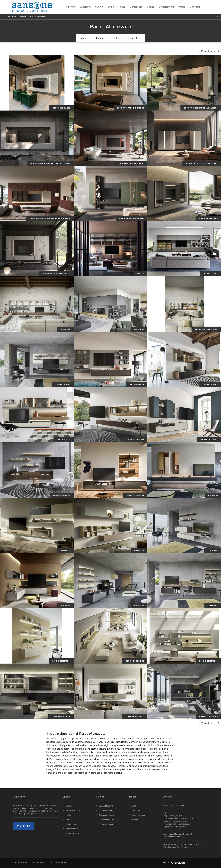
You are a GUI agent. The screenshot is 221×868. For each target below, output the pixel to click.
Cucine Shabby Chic (107, 824)
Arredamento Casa (22, 17)
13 (218, 51)
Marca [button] (84, 38)
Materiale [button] (101, 38)
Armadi (135, 820)
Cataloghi (85, 7)
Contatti (195, 7)
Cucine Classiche (106, 810)
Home (9, 17)
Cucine (99, 7)
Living (111, 7)
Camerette (136, 7)
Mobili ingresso (72, 833)
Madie (68, 815)
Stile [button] (117, 38)
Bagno (151, 7)
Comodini (136, 810)
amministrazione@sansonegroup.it (178, 818)
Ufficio (182, 7)
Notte (122, 7)
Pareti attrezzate (73, 810)
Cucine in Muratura (107, 820)
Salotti (68, 820)
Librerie (69, 806)
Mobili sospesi (72, 824)
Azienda (70, 7)
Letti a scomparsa (140, 815)
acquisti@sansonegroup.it (174, 827)
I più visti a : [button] (134, 38)
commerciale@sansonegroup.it (176, 821)
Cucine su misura (106, 815)
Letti (134, 806)
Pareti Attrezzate (39, 17)
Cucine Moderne (106, 806)
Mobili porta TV (72, 829)
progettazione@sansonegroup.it (177, 824)
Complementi (166, 7)
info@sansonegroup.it (172, 816)
